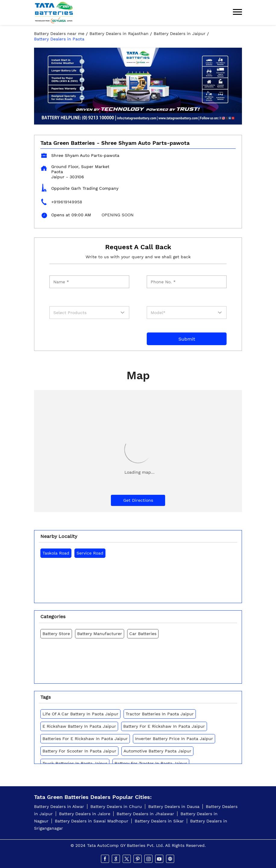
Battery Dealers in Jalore (85, 814)
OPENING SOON (118, 215)
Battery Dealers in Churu (116, 806)
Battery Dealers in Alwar (59, 806)
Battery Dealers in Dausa (174, 806)
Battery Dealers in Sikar (159, 821)
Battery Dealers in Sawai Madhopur (92, 821)
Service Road (90, 553)
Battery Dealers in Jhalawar (145, 814)
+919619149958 (67, 202)
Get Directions (138, 500)
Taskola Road (56, 553)
